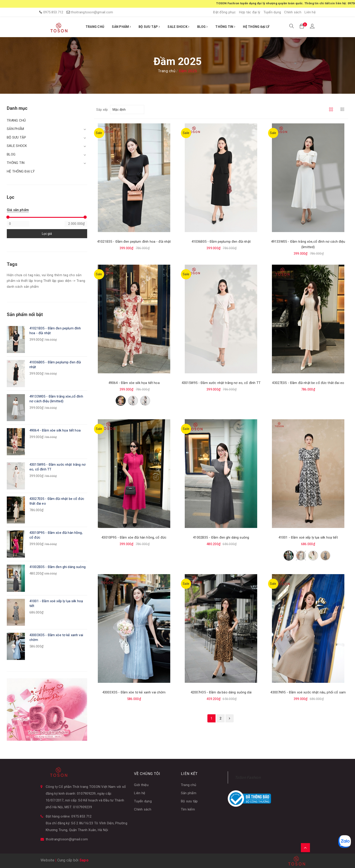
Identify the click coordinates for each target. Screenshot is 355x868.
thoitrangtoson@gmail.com (92, 12)
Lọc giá (47, 234)
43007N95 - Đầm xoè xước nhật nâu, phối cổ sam (308, 692)
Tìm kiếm (188, 809)
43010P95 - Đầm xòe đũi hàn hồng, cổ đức (134, 537)
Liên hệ (310, 12)
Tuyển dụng (272, 12)
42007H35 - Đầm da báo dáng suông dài (221, 692)
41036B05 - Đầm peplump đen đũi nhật (221, 242)
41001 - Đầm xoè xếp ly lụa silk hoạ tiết (308, 537)
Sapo (84, 860)
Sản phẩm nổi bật (25, 314)
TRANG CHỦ (95, 27)
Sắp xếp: (102, 110)
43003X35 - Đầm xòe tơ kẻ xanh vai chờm (134, 692)
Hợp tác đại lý (250, 12)
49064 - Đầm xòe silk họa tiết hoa (134, 383)
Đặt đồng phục (224, 12)
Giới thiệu (141, 785)
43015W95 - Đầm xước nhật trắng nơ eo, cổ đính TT (221, 383)
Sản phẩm (189, 793)
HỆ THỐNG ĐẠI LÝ (256, 27)
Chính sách (293, 12)
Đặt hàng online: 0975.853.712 (69, 816)
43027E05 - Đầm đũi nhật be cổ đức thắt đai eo (308, 383)
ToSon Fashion (248, 777)
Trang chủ (188, 785)
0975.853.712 (53, 12)
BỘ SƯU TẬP (149, 27)
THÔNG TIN (225, 27)
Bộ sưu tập (189, 801)
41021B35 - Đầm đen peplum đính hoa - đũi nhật (134, 242)
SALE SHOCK (178, 27)
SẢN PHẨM (121, 27)
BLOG (203, 27)
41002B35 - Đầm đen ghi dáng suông (221, 537)
